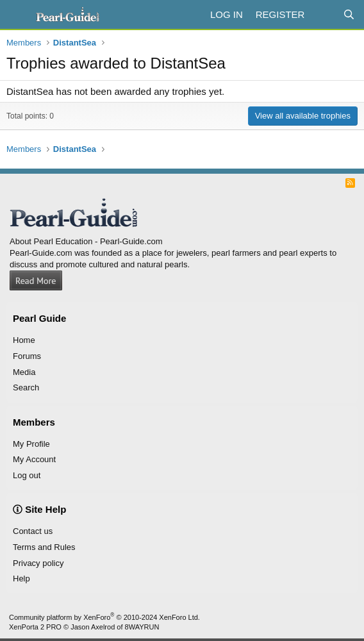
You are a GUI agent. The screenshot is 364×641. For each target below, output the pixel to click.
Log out (27, 475)
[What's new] (323, 14)
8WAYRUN (142, 627)
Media (24, 372)
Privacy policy (38, 563)
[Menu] (18, 15)
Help (21, 579)
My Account (34, 459)
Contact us (33, 531)
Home (24, 340)
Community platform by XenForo (104, 617)
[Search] (349, 14)
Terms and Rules (44, 547)
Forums (27, 356)
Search (26, 387)
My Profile (31, 444)
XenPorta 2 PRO (35, 627)
